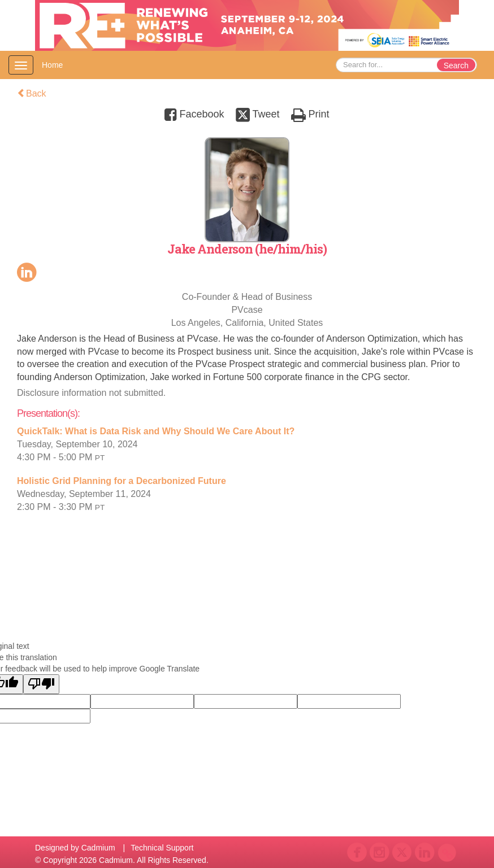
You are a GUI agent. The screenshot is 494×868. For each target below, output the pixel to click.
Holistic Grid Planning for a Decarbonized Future (122, 481)
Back (32, 93)
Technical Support (162, 848)
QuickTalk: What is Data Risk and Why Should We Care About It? (156, 431)
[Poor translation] (41, 684)
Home (52, 65)
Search (456, 66)
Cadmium (98, 848)
